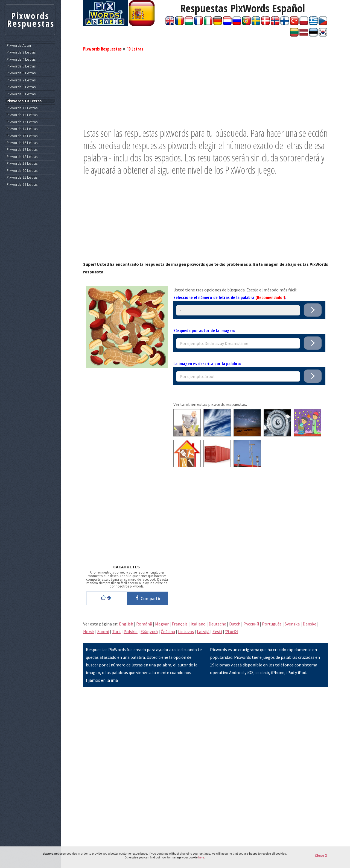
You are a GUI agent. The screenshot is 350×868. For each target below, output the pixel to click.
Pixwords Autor (19, 45)
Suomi (103, 631)
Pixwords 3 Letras (21, 52)
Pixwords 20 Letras (22, 171)
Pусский (251, 624)
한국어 (232, 631)
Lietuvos (186, 631)
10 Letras (135, 49)
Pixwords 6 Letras (21, 73)
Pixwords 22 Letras (22, 184)
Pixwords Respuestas (102, 49)
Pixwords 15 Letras (22, 136)
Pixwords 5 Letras (21, 66)
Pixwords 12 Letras (22, 115)
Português (272, 624)
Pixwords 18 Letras (22, 157)
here (201, 857)
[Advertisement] (206, 89)
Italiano (198, 624)
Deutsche (217, 624)
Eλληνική (149, 631)
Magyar (162, 624)
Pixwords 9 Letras (21, 94)
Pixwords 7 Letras (21, 80)
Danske (310, 624)
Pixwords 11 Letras (22, 108)
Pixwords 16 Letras (22, 143)
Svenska (292, 624)
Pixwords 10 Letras (24, 101)
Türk (116, 631)
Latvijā (203, 631)
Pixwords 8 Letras (21, 87)
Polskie (131, 631)
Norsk (89, 631)
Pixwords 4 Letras (21, 59)
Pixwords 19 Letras (22, 163)
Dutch (235, 624)
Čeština (168, 631)
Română (144, 624)
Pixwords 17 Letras (22, 150)
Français (180, 624)
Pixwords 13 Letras (22, 122)
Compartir (147, 598)
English (126, 624)
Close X (321, 856)
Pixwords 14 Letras (22, 129)
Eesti (217, 631)
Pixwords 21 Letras (22, 177)
